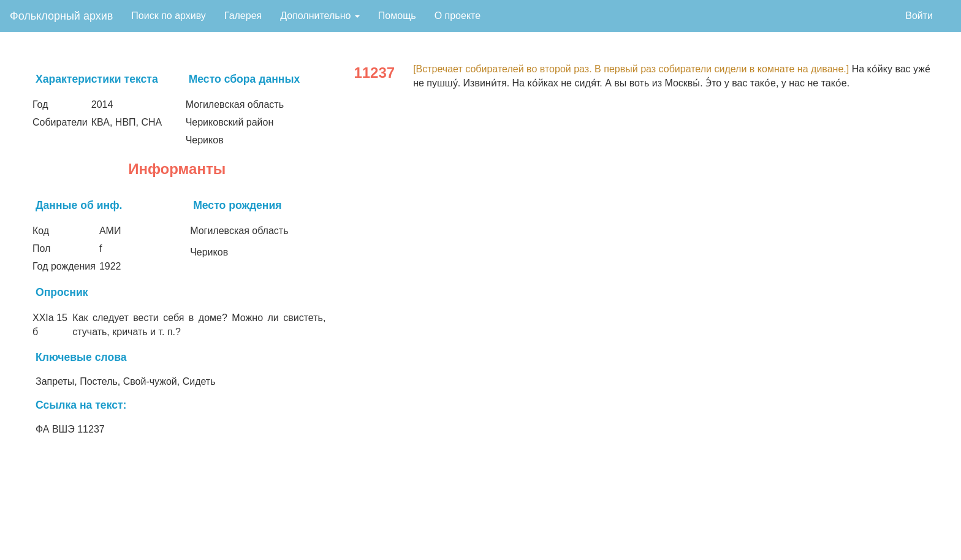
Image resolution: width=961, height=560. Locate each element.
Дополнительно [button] (320, 16)
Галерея (243, 16)
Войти (919, 16)
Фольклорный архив (61, 16)
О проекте (458, 16)
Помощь (397, 16)
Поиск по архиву (169, 16)
